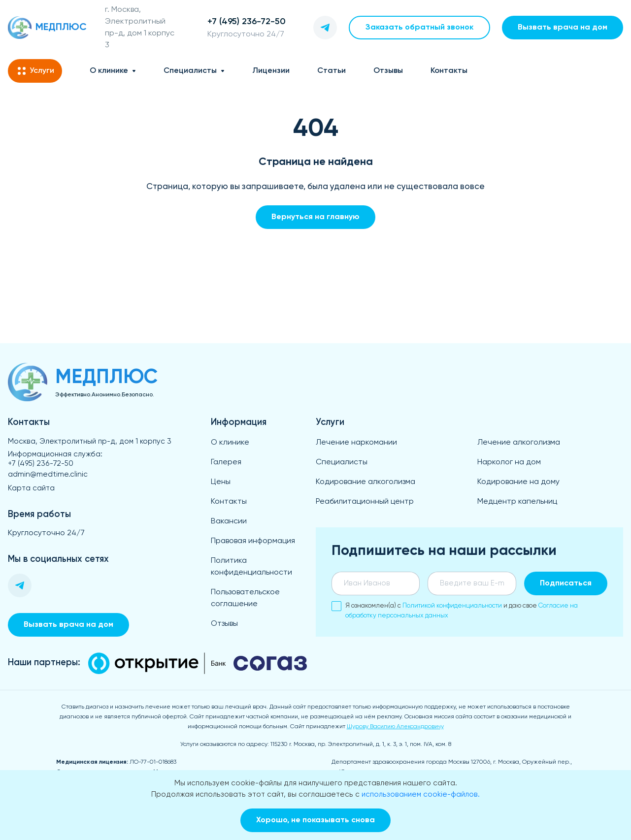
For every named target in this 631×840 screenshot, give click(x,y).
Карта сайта (31, 488)
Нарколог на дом (509, 462)
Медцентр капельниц (517, 502)
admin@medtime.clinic (48, 474)
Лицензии (271, 71)
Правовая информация (253, 541)
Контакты (449, 71)
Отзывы (388, 71)
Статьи (332, 71)
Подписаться (566, 583)
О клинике (109, 71)
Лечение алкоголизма (519, 443)
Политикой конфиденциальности (452, 606)
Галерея (226, 462)
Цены (221, 482)
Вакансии (229, 521)
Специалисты (190, 71)
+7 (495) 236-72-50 (41, 464)
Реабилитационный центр (365, 502)
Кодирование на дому (518, 482)
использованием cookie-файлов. (421, 794)
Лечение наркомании (356, 443)
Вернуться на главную (315, 217)
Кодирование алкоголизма (365, 482)
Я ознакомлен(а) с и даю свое (455, 610)
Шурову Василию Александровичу (395, 727)
